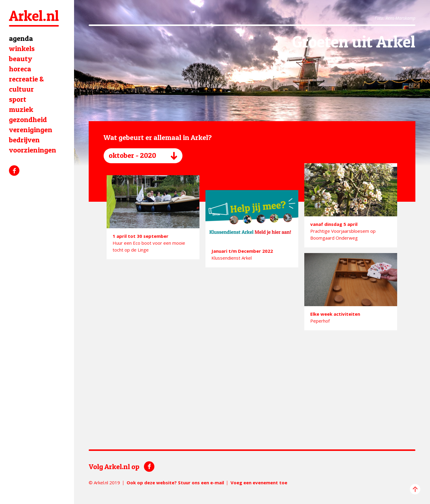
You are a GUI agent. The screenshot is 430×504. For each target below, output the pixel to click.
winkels (22, 48)
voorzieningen (33, 150)
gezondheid (28, 120)
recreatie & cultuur (26, 84)
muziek (21, 109)
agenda (21, 38)
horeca (20, 69)
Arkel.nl (34, 16)
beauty (21, 59)
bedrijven (24, 140)
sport (18, 99)
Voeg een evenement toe (259, 483)
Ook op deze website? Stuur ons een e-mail (175, 483)
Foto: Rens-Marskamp (395, 18)
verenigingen (31, 130)
